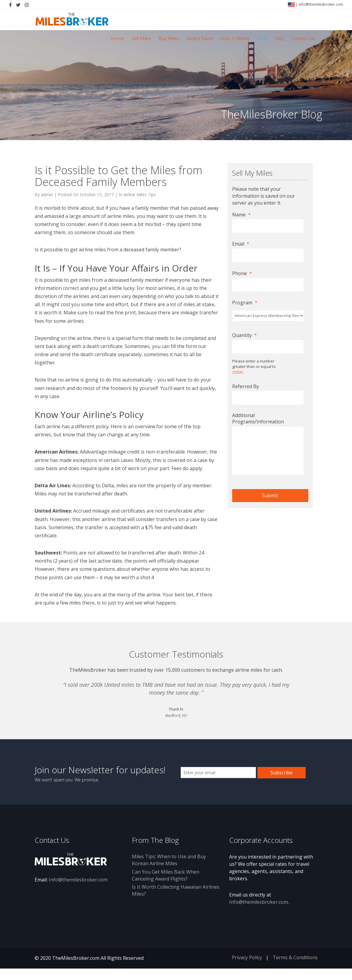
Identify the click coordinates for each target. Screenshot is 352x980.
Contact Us (303, 39)
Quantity (245, 335)
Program (245, 303)
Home (117, 39)
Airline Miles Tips (140, 195)
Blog (262, 39)
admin (47, 195)
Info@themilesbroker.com (78, 891)
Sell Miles (141, 39)
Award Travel (200, 39)
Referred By (246, 386)
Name (241, 215)
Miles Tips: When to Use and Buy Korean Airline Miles (169, 871)
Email (241, 244)
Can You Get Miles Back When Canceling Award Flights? (166, 887)
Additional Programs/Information (258, 419)
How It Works (235, 39)
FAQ (279, 39)
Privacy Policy (247, 969)
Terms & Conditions (295, 969)
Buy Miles (169, 39)
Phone (242, 273)
